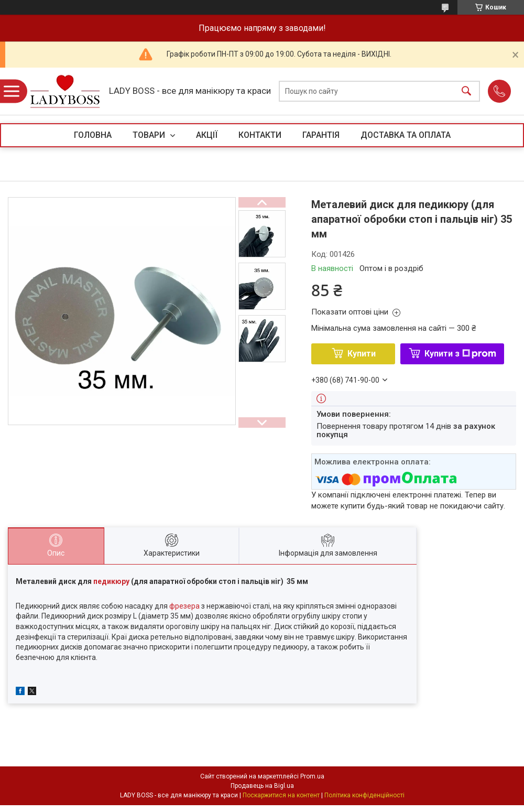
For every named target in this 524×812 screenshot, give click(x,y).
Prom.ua (312, 776)
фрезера (184, 606)
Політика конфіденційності (364, 795)
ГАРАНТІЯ (321, 135)
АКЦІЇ (207, 135)
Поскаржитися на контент (281, 795)
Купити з (460, 354)
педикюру (111, 581)
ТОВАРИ (150, 135)
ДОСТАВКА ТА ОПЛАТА (406, 135)
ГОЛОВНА (93, 135)
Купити (362, 354)
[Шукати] (466, 91)
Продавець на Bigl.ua (262, 786)
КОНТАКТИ (260, 135)
